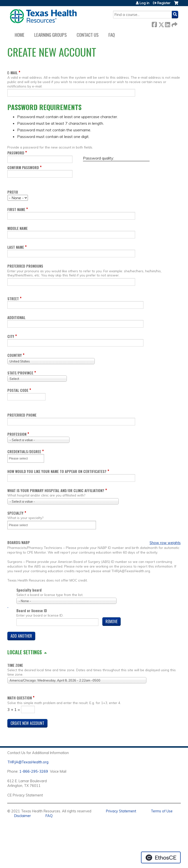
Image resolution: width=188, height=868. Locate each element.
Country (15, 355)
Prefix (13, 192)
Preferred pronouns (25, 266)
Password (16, 153)
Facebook (154, 24)
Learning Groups (51, 35)
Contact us (88, 35)
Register (164, 3)
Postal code (18, 390)
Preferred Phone (22, 415)
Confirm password (23, 167)
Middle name (18, 228)
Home (20, 35)
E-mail (12, 73)
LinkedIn (167, 24)
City (11, 336)
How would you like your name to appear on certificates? (57, 471)
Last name (16, 247)
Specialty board (29, 590)
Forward (174, 24)
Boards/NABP (19, 543)
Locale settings (25, 652)
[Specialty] (21, 525)
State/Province (20, 373)
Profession (17, 434)
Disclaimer (23, 816)
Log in (144, 3)
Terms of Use (162, 811)
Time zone (15, 665)
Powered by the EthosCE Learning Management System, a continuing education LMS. (161, 857)
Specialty (15, 513)
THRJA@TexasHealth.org (28, 762)
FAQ (112, 35)
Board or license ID (32, 611)
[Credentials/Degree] (21, 458)
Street (13, 299)
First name (16, 209)
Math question (20, 698)
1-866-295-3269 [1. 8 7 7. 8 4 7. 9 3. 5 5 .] (34, 771)
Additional (16, 317)
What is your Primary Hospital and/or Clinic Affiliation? (56, 490)
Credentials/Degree (24, 452)
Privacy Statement (121, 811)
